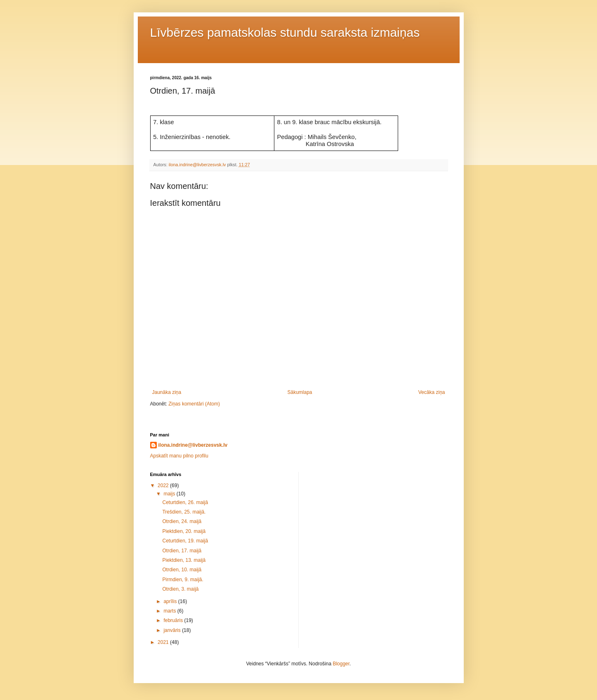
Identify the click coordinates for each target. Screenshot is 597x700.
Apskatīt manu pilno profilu (179, 456)
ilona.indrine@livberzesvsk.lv (193, 445)
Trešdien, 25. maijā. (184, 512)
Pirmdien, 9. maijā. (183, 580)
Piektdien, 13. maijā (184, 560)
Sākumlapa (300, 392)
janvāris (173, 630)
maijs (170, 494)
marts (170, 611)
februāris (174, 620)
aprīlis (171, 601)
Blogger (341, 664)
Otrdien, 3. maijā (180, 589)
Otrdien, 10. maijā (182, 570)
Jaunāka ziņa (167, 392)
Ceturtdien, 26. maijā (185, 502)
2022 (164, 486)
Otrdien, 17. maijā (182, 551)
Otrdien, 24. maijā (182, 521)
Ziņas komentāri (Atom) (194, 404)
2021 (164, 642)
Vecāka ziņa (432, 392)
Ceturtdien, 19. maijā (185, 541)
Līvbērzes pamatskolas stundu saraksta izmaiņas (285, 32)
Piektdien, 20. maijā (184, 531)
